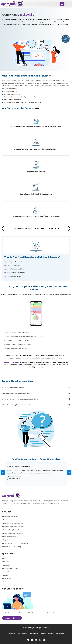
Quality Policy (34, 634)
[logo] (12, 4)
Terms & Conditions (47, 634)
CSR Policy (12, 634)
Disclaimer (60, 634)
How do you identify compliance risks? (17, 393)
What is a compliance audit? (13, 388)
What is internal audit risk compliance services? (20, 399)
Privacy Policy (22, 634)
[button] (68, 4)
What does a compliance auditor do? (16, 405)
